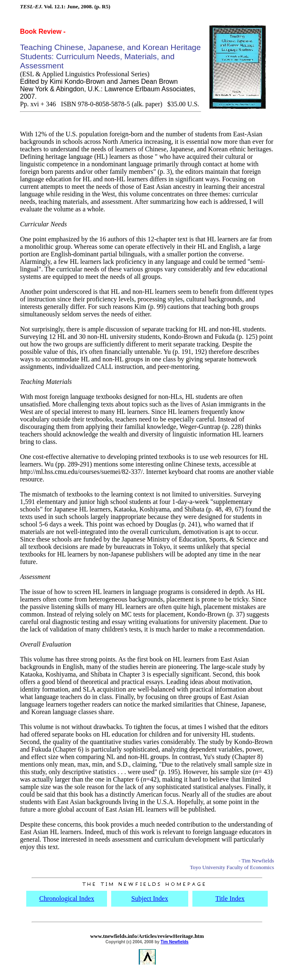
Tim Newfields (175, 942)
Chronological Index (67, 899)
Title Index (230, 899)
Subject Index (149, 899)
